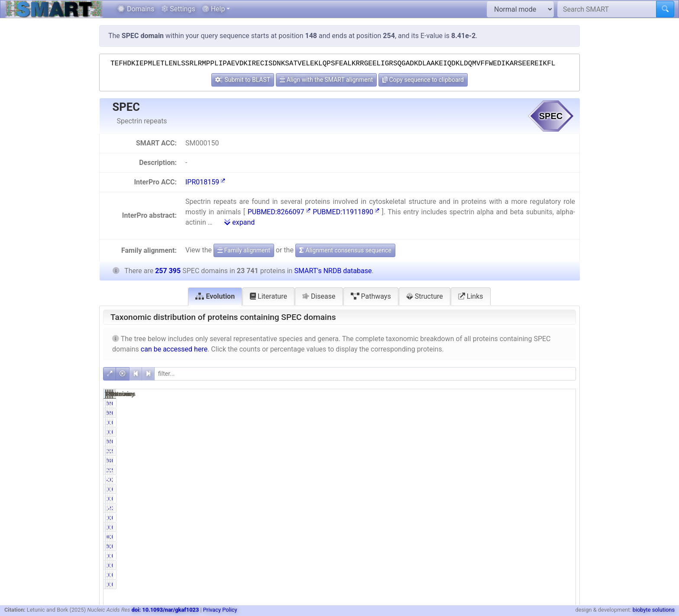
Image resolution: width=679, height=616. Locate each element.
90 (533, 403)
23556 (462, 451)
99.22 (496, 451)
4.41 (497, 508)
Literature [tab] (268, 296)
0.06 (497, 527)
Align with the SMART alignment (326, 80)
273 (532, 537)
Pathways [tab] (371, 296)
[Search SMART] (607, 9)
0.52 (564, 499)
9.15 (564, 451)
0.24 (497, 403)
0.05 (564, 422)
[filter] (365, 374)
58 (467, 403)
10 (467, 556)
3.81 (564, 508)
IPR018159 (205, 182)
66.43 (563, 489)
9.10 (564, 470)
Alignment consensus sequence (345, 250)
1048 (463, 508)
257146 (527, 451)
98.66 (496, 470)
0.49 (497, 422)
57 (467, 546)
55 (467, 461)
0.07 (497, 518)
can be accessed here (174, 349)
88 (533, 461)
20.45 (496, 480)
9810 (530, 508)
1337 (530, 499)
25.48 (563, 480)
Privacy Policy (220, 610)
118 (465, 499)
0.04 (497, 556)
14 (467, 527)
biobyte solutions (654, 610)
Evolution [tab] (215, 296)
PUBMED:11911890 (346, 212)
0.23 (497, 461)
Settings (178, 9)
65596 (529, 480)
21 (533, 518)
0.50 (497, 499)
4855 (463, 480)
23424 (462, 470)
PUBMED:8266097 (279, 212)
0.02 (564, 403)
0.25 (497, 537)
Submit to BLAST (243, 80)
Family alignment (244, 250)
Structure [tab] (425, 296)
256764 (527, 470)
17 (467, 518)
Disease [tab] (319, 296)
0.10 (564, 546)
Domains (136, 9)
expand (239, 222)
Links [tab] (471, 296)
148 (532, 422)
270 (532, 546)
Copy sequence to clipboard (423, 80)
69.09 (496, 489)
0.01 (564, 518)
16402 (462, 489)
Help (214, 9)
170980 (527, 489)
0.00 (564, 556)
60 (467, 537)
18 (533, 527)
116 (465, 422)
